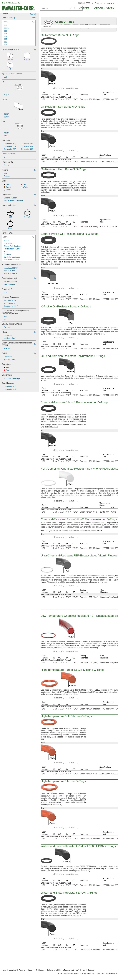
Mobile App (40, 970)
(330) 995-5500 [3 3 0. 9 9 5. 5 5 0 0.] (84, 3)
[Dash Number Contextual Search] (19, 22)
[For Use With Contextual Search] (19, 237)
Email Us (98, 3)
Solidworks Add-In (54, 970)
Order (85, 8)
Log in (111, 3)
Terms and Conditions (95, 973)
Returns (22, 970)
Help (84, 970)
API (78, 970)
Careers (30, 970)
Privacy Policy (112, 973)
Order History (104, 8)
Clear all (33, 14)
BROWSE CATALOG (12, 3)
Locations (13, 970)
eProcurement (69, 970)
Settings (91, 970)
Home (4, 970)
